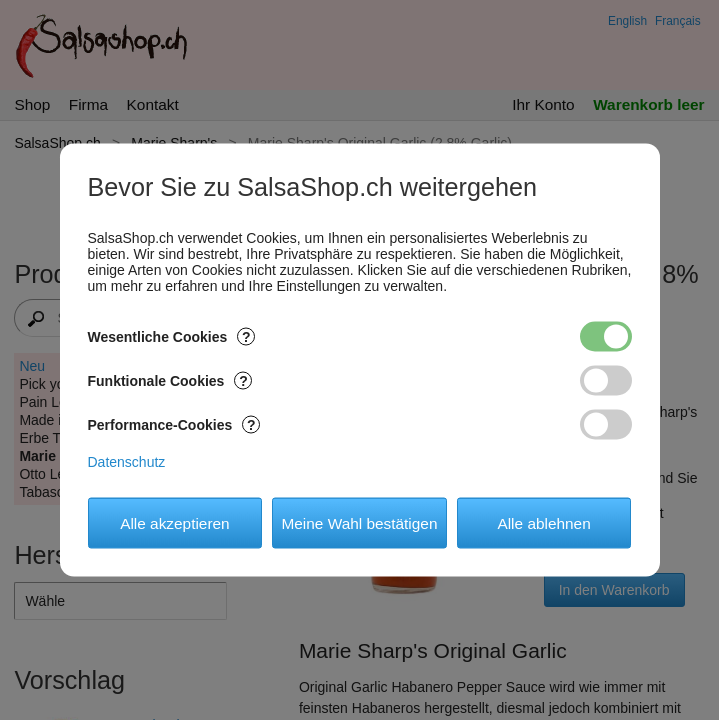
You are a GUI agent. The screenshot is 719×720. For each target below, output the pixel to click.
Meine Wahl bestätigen (359, 522)
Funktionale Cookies (170, 381)
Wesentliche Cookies (172, 337)
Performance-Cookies (174, 425)
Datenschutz (127, 462)
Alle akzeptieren (175, 522)
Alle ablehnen (543, 522)
